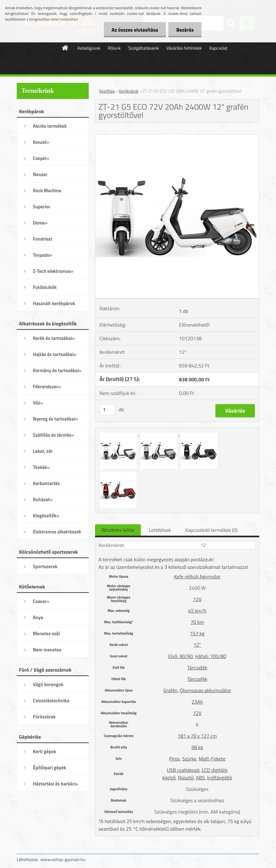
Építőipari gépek (49, 768)
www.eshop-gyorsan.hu (63, 859)
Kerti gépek (45, 751)
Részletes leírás (118, 530)
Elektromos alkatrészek (57, 532)
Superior (42, 207)
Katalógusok (89, 48)
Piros (174, 759)
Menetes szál (46, 634)
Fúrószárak (44, 717)
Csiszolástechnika (51, 701)
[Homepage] (65, 48)
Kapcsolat (219, 48)
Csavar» (41, 601)
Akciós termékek (50, 126)
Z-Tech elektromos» (53, 271)
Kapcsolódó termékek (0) (211, 530)
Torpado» (43, 255)
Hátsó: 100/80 (211, 656)
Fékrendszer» (47, 387)
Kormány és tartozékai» (57, 370)
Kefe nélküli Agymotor (197, 576)
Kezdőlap (107, 91)
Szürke (189, 759)
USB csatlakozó (183, 770)
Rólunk (114, 48)
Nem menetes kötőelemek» (47, 652)
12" (197, 645)
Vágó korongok (48, 684)
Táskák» (41, 467)
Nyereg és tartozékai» (55, 419)
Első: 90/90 (181, 656)
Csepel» (41, 158)
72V (197, 599)
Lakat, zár (43, 451)
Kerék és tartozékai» (54, 338)
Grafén (170, 690)
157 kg (197, 633)
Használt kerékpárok (54, 303)
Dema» (40, 223)
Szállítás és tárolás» (54, 435)
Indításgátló (220, 778)
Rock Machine (47, 191)
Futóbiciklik (45, 287)
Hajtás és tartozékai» (55, 354)
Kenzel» (41, 142)
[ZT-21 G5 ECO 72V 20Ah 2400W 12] (177, 137)
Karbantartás (46, 483)
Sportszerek (45, 566)
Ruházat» (43, 499)
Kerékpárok (129, 91)
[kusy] (107, 410)
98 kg (197, 747)
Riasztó (186, 778)
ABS (201, 778)
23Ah (197, 702)
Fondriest (43, 239)
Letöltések (160, 530)
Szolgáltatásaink (144, 48)
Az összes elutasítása (135, 30)
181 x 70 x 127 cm (197, 736)
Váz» (38, 403)
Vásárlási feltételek (184, 48)
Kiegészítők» (46, 516)
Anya (38, 617)
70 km (197, 622)
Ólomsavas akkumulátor (205, 690)
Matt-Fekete (212, 759)
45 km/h (197, 611)
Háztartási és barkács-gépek (56, 786)
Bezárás (185, 30)
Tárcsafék (197, 668)
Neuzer (40, 174)
